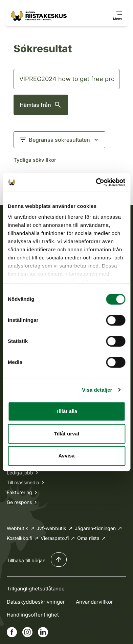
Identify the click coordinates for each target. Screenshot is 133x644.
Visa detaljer (97, 390)
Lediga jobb (20, 473)
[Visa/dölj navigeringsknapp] (114, 16)
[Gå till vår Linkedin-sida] (43, 632)
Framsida (17, 32)
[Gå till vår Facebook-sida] (12, 632)
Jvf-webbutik (51, 528)
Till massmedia (23, 482)
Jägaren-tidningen (95, 528)
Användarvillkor (94, 602)
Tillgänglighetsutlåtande (36, 589)
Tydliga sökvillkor (35, 160)
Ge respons (19, 502)
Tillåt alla (67, 411)
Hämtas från (41, 105)
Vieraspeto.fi (55, 538)
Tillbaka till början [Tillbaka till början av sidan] (26, 560)
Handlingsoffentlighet (33, 615)
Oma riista (88, 538)
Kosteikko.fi (19, 538)
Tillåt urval (66, 434)
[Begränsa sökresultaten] (59, 140)
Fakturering (19, 492)
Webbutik (17, 528)
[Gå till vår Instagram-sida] (27, 632)
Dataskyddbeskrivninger (36, 602)
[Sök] (66, 79)
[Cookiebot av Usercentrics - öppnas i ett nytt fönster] (96, 182)
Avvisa (67, 456)
